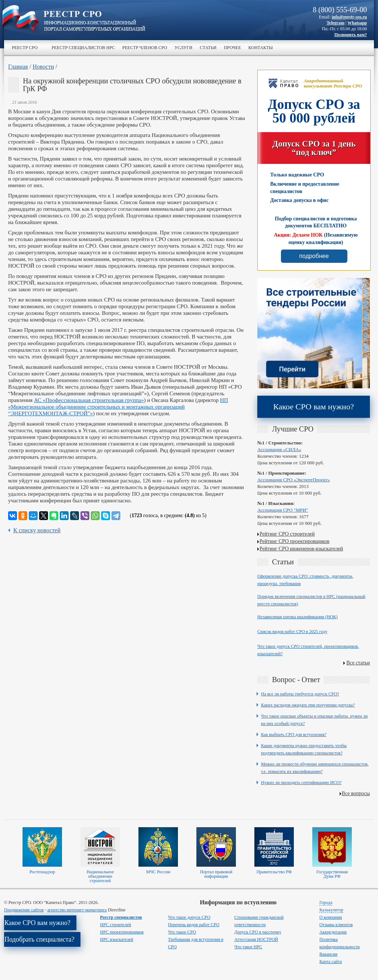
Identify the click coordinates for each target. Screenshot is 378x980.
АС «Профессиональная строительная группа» (89, 400)
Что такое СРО (182, 932)
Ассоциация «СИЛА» (279, 449)
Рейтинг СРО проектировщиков (294, 541)
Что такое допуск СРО (189, 917)
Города (326, 902)
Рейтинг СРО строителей (287, 534)
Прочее (232, 48)
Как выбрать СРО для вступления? (294, 735)
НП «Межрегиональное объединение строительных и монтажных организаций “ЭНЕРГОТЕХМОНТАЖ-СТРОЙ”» (118, 407)
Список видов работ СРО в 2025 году (292, 632)
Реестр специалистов (121, 917)
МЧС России (158, 872)
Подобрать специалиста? (39, 939)
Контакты (261, 48)
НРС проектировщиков (122, 932)
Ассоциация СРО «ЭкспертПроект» (294, 480)
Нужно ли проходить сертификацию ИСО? (301, 783)
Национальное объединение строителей (100, 876)
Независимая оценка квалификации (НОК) (298, 617)
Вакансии (328, 954)
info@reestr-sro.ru (349, 17)
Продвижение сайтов (24, 910)
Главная (18, 67)
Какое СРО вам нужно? (313, 407)
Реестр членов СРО (145, 48)
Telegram (336, 23)
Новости (43, 67)
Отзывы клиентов (336, 925)
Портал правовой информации (216, 874)
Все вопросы (356, 793)
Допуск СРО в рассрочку (258, 932)
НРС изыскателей (117, 939)
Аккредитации (333, 932)
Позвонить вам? (351, 35)
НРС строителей (116, 925)
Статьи (208, 48)
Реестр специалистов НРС (83, 48)
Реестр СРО (25, 48)
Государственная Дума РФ (332, 874)
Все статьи (358, 663)
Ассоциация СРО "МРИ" (283, 510)
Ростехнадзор (42, 872)
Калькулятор (331, 910)
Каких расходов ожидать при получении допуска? (308, 705)
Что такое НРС (248, 947)
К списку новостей (37, 530)
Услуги (183, 48)
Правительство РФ (274, 872)
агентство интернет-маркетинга (77, 910)
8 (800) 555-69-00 (340, 10)
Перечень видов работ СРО (194, 925)
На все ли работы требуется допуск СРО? (300, 694)
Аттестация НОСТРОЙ (256, 939)
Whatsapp (357, 23)
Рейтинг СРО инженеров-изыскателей (301, 549)
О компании (331, 917)
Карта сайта (331, 962)
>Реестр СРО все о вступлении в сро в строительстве (94, 21)
